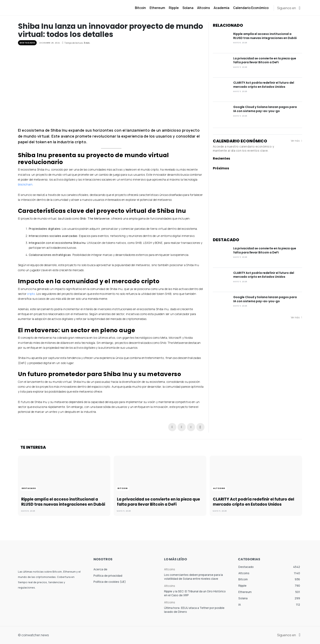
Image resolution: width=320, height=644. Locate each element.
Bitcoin (123, 488)
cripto (31, 294)
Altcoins (220, 488)
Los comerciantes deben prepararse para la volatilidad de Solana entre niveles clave (193, 577)
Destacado (27, 43)
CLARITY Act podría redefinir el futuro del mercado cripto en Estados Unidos (264, 85)
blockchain (25, 184)
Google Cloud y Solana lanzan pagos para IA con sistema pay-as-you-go (265, 109)
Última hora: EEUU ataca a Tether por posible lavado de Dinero (194, 610)
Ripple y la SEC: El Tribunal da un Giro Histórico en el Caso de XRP (195, 593)
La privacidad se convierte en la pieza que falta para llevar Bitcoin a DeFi (265, 60)
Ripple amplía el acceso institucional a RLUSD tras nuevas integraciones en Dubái (265, 36)
